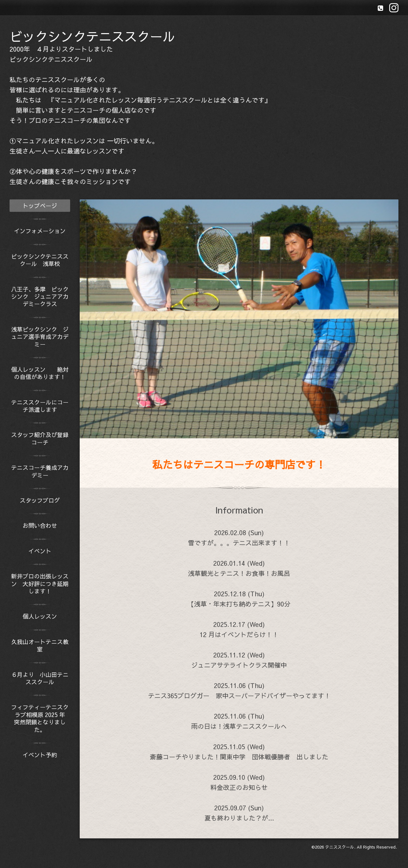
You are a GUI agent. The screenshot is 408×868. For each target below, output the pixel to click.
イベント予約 (40, 755)
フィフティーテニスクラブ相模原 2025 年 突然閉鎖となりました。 (41, 718)
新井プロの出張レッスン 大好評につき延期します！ (40, 584)
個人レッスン (43, 616)
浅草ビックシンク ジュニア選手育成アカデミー (40, 337)
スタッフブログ (40, 500)
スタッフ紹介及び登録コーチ (40, 438)
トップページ (40, 206)
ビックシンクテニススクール (92, 36)
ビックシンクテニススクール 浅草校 (40, 260)
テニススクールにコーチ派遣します (40, 406)
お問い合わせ (40, 525)
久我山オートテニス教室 (40, 645)
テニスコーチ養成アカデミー (40, 471)
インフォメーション (40, 231)
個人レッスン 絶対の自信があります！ (40, 373)
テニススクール (340, 847)
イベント (40, 551)
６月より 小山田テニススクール (40, 678)
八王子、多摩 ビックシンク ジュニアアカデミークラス (40, 297)
